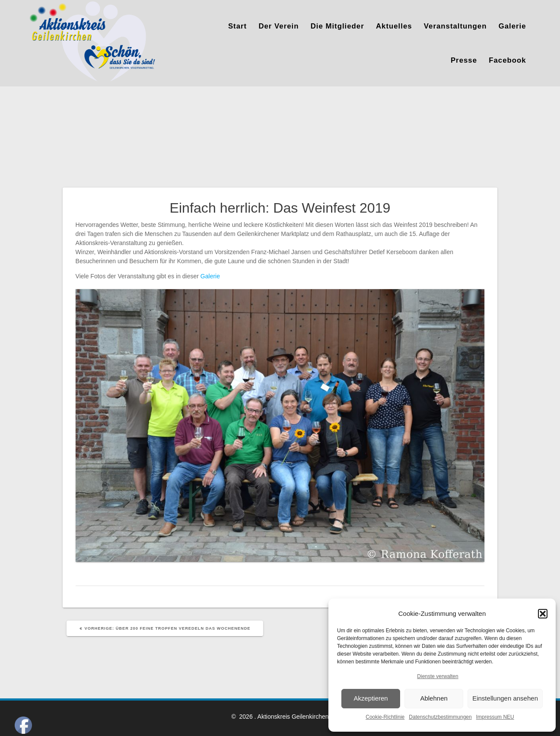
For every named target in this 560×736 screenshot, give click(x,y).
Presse (464, 60)
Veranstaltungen (455, 26)
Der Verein (278, 26)
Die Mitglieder (337, 26)
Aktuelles (394, 26)
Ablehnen (434, 698)
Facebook (507, 60)
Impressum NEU (495, 717)
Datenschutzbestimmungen (440, 717)
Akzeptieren (371, 698)
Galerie (512, 26)
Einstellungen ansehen (505, 698)
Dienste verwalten (437, 676)
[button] (543, 614)
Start (237, 26)
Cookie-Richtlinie (385, 717)
